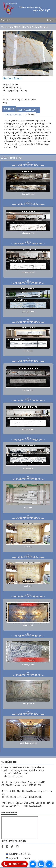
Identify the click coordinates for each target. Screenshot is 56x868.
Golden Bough (13, 78)
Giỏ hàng (9, 109)
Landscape (28, 351)
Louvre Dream (28, 194)
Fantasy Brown (28, 704)
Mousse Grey (28, 390)
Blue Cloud (28, 625)
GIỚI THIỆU (19, 27)
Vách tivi (28, 508)
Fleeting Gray (28, 664)
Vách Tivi (28, 547)
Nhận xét (30, 114)
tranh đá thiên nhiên (28, 743)
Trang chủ (6, 20)
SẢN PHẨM (32, 27)
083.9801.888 (17, 864)
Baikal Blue (28, 468)
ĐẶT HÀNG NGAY (28, 110)
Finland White (28, 233)
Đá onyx (44, 27)
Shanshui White (28, 272)
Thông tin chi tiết (13, 115)
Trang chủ (7, 27)
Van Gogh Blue (28, 312)
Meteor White (28, 429)
